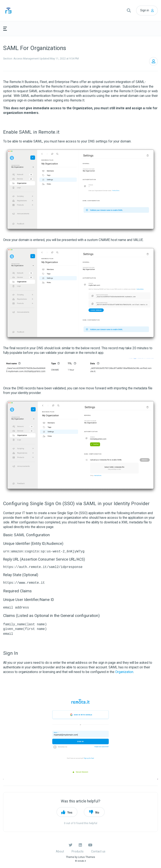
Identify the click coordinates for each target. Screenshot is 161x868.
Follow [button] (153, 61)
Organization (124, 672)
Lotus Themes (87, 857)
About (60, 851)
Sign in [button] (145, 10)
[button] (129, 11)
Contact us (98, 851)
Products (78, 851)
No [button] (97, 813)
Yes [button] (70, 813)
